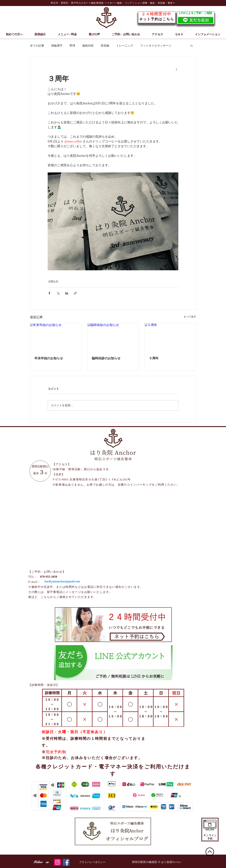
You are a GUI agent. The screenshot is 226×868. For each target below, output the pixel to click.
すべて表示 (190, 317)
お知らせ (53, 281)
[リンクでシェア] (75, 293)
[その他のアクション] (176, 69)
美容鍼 (105, 46)
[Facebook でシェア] (49, 293)
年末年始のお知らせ (49, 358)
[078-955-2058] (49, 577)
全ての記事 (37, 46)
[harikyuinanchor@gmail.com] (62, 582)
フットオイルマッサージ (156, 46)
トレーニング (125, 46)
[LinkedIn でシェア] (67, 293)
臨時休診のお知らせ (106, 358)
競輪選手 (57, 46)
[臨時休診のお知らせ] (113, 338)
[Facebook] (66, 862)
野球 (72, 46)
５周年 (154, 358)
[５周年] (170, 338)
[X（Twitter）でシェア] (58, 293)
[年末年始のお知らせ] (56, 338)
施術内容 (88, 46)
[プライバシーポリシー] (92, 862)
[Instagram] (57, 862)
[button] (191, 46)
